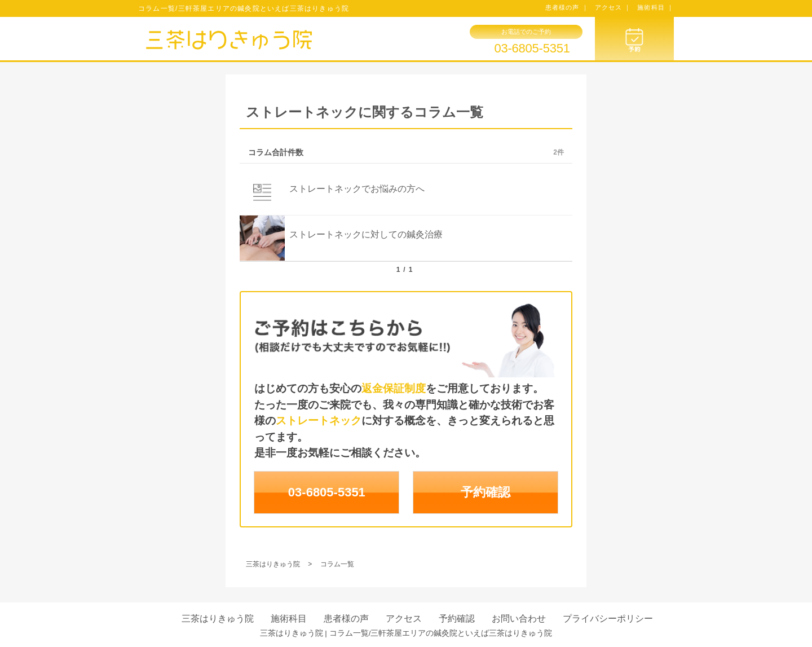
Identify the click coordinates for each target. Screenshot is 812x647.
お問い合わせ (519, 619)
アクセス (404, 619)
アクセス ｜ (613, 7)
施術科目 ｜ (656, 7)
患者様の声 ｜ (567, 7)
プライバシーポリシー (608, 619)
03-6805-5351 (532, 49)
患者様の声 (346, 619)
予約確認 (486, 492)
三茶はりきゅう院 (218, 619)
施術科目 (289, 619)
